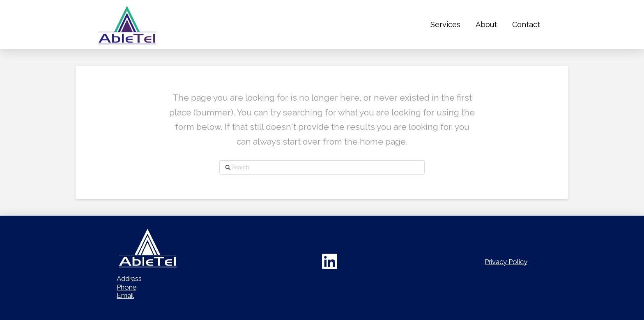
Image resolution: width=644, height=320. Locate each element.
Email (125, 295)
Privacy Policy (506, 262)
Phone (126, 287)
